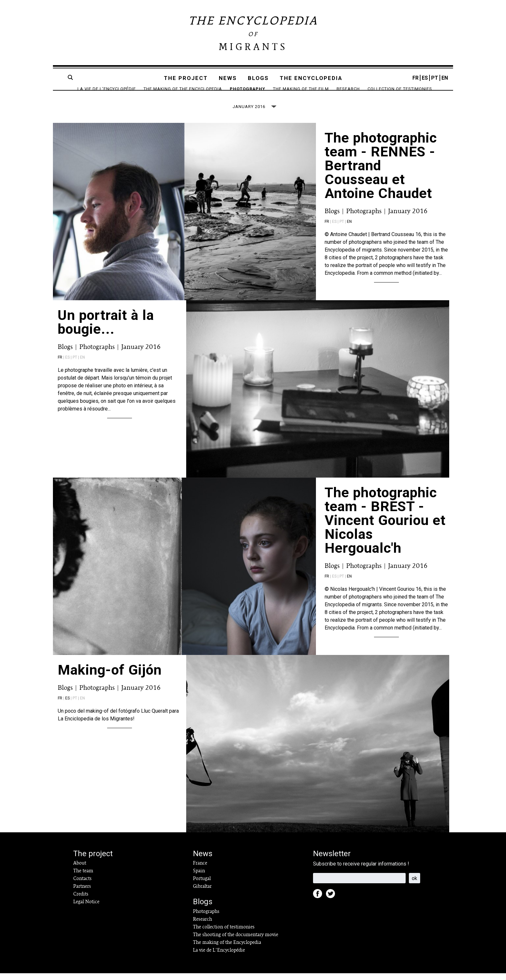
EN (445, 78)
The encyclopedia (311, 78)
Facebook (319, 902)
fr (327, 228)
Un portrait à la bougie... (106, 329)
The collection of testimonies (224, 934)
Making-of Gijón (110, 677)
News (228, 78)
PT (435, 78)
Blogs (258, 78)
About (80, 870)
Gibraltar (202, 893)
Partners (82, 893)
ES (425, 78)
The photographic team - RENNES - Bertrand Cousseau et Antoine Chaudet (381, 172)
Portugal (202, 885)
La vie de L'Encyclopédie (107, 89)
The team (83, 877)
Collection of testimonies (400, 89)
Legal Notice (86, 908)
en (349, 228)
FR (415, 78)
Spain (199, 877)
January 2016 (408, 218)
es (67, 705)
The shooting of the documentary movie (236, 941)
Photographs (364, 218)
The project (186, 78)
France (200, 870)
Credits (81, 901)
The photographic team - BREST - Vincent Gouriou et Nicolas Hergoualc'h (385, 527)
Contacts (82, 885)
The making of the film (301, 89)
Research (348, 89)
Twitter (332, 902)
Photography (248, 89)
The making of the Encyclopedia (183, 89)
